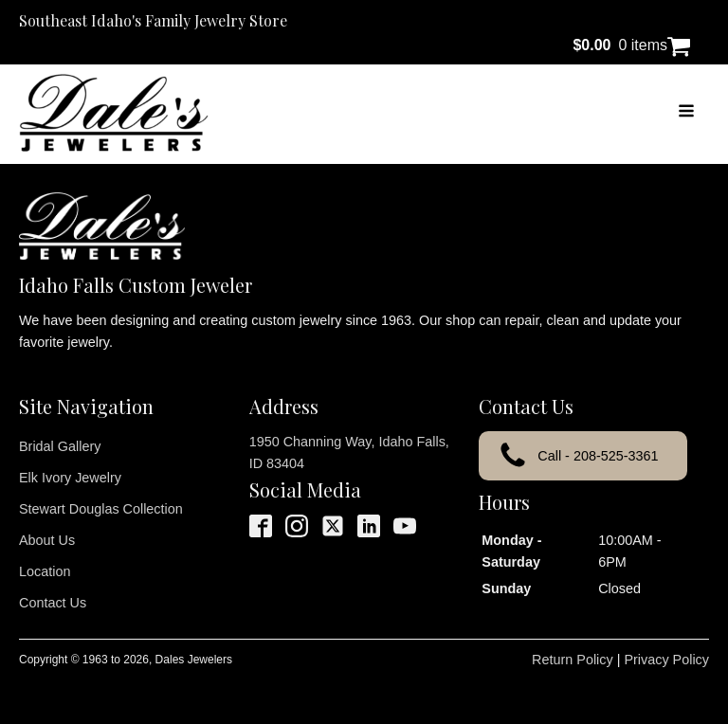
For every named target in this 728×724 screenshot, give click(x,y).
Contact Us (53, 603)
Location (45, 571)
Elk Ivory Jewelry (70, 478)
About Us (47, 540)
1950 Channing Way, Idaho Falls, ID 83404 (349, 452)
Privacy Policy (666, 660)
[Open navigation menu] (686, 113)
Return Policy (573, 660)
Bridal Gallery (60, 446)
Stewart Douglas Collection (101, 509)
